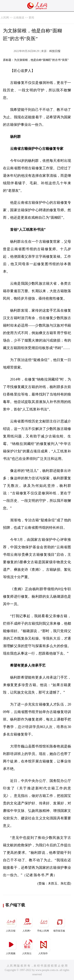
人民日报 (11, 924)
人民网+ (27, 924)
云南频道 (19, 18)
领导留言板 (60, 924)
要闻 (31, 18)
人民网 (5, 18)
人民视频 (11, 946)
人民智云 (27, 946)
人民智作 (43, 946)
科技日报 (55, 51)
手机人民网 (43, 924)
